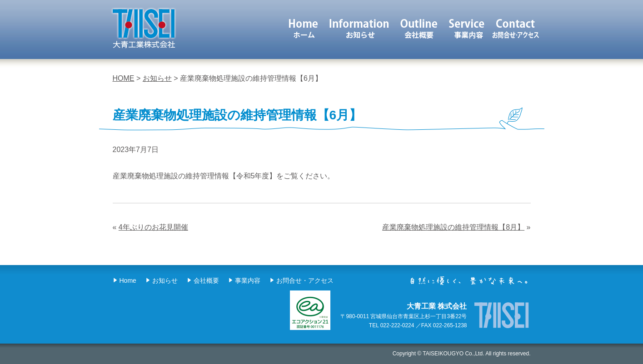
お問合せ (516, 28)
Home (128, 280)
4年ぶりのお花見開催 (153, 227)
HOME (124, 78)
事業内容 (468, 28)
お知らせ (359, 28)
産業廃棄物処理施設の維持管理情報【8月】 (453, 227)
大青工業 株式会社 (144, 28)
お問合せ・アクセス (305, 280)
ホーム (303, 28)
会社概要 (419, 28)
